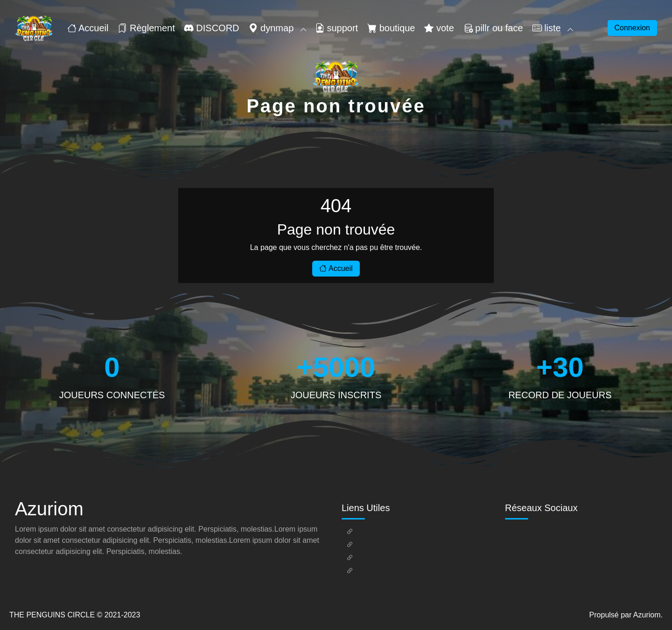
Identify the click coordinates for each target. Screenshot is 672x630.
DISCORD (212, 28)
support (336, 28)
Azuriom (647, 615)
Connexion (633, 28)
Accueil (88, 28)
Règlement (146, 28)
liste (553, 28)
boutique (391, 28)
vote (439, 28)
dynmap (277, 28)
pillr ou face (493, 28)
